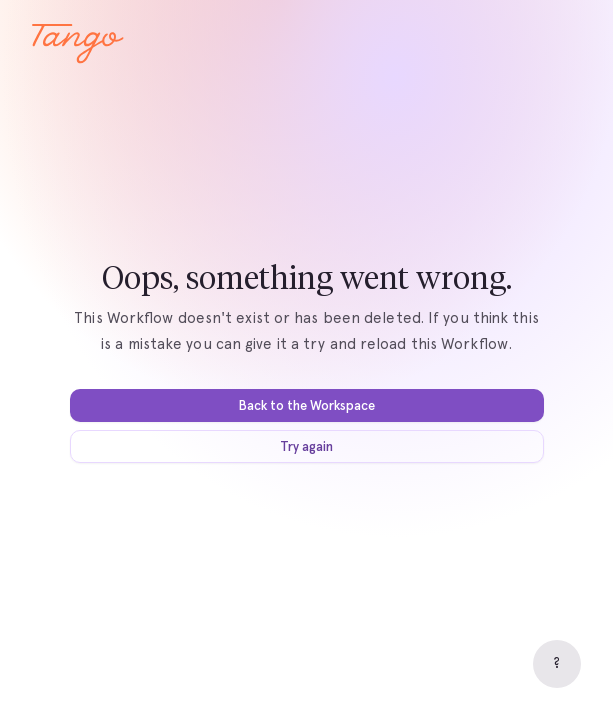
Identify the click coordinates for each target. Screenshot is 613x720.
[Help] (557, 664)
